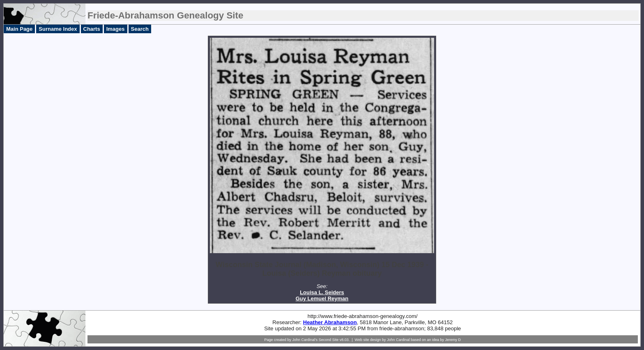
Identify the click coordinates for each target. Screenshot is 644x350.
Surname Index (58, 29)
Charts (92, 29)
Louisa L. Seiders (322, 292)
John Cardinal (398, 340)
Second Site (329, 340)
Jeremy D (453, 340)
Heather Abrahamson (330, 322)
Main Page (19, 29)
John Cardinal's (305, 340)
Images (116, 29)
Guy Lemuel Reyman (322, 299)
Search (140, 29)
